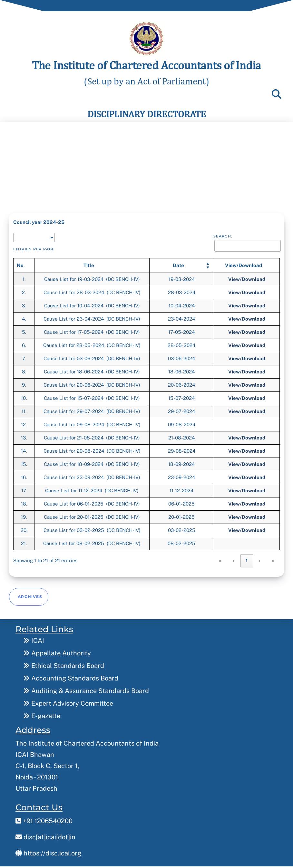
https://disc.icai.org (48, 848)
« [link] (220, 559)
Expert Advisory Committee (68, 698)
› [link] (260, 559)
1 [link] (247, 559)
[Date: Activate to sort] (182, 264)
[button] (178, 264)
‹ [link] (234, 559)
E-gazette (42, 711)
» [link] (273, 559)
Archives (30, 592)
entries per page (34, 247)
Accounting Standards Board (71, 673)
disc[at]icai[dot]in (45, 832)
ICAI (34, 635)
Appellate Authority (57, 648)
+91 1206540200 (44, 816)
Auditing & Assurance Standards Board (86, 686)
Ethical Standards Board (64, 661)
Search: (223, 234)
